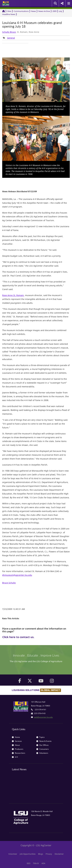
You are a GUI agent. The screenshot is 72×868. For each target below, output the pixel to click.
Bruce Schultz (9, 583)
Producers (18, 749)
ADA (43, 863)
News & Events (44, 741)
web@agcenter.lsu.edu (43, 717)
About (16, 745)
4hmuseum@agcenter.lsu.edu (17, 575)
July (61, 11)
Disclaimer (59, 854)
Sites (9, 11)
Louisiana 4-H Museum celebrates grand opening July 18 (32, 25)
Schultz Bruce (9, 32)
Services (17, 741)
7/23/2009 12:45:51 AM (14, 609)
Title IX (36, 863)
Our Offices (42, 745)
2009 (54, 11)
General (11, 38)
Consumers (43, 749)
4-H (15, 757)
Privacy (49, 854)
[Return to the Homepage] (4, 11)
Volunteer (13, 854)
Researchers (19, 753)
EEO (29, 863)
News (33, 11)
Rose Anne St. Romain (13, 295)
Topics (40, 737)
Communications (21, 11)
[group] (9, 38)
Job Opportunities (28, 854)
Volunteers (42, 753)
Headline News (9, 14)
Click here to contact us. (18, 637)
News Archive (44, 11)
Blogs (41, 854)
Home (16, 737)
